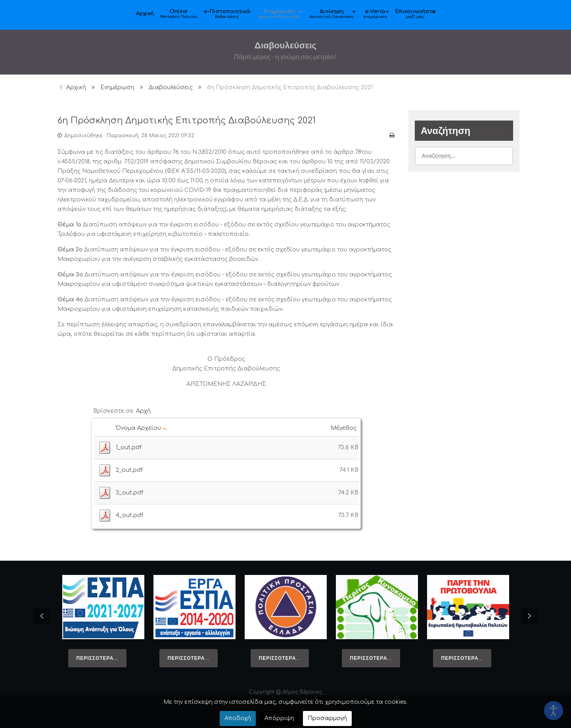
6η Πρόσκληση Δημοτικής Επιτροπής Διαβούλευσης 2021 (197, 120)
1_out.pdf (129, 447)
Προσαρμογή (327, 718)
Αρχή (143, 411)
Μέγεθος (345, 428)
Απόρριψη (279, 718)
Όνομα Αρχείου (141, 428)
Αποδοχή (238, 718)
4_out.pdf (129, 515)
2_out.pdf (129, 470)
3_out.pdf (129, 492)
